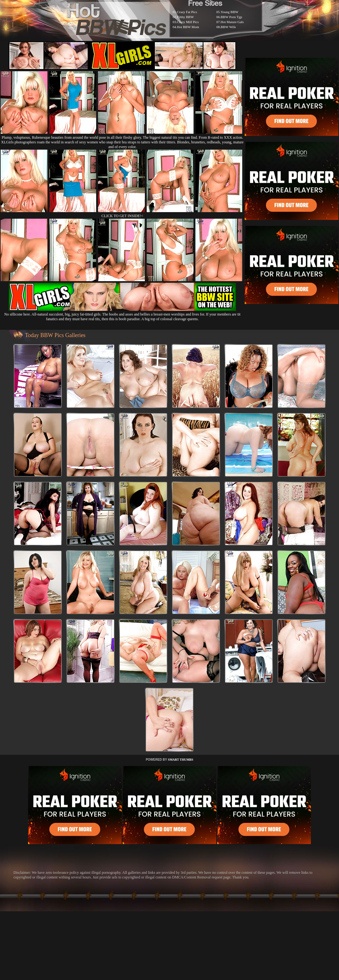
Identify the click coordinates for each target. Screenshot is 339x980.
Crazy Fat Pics (187, 12)
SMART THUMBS (181, 760)
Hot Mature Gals (232, 22)
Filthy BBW (185, 17)
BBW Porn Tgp (231, 17)
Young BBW (230, 12)
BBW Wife (228, 27)
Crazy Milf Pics (188, 22)
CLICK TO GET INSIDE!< (122, 216)
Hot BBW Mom (188, 27)
